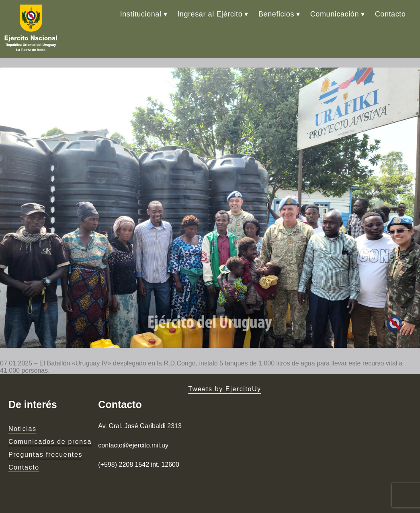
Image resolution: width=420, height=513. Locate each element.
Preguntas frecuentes (45, 455)
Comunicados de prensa (50, 442)
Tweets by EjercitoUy (224, 389)
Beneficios (276, 14)
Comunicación (335, 14)
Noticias (23, 429)
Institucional (141, 14)
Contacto (390, 14)
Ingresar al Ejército (210, 14)
